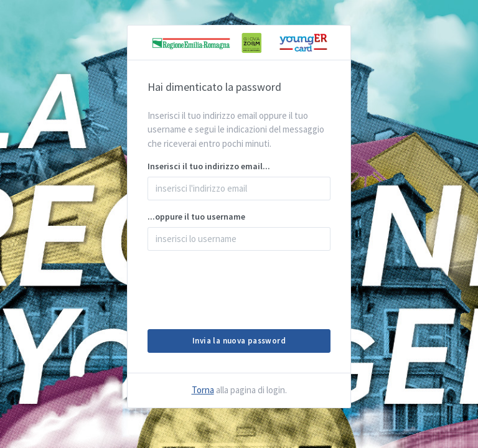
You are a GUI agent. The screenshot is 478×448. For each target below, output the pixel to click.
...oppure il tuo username (196, 217)
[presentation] (242, 285)
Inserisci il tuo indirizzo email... (209, 166)
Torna (203, 390)
